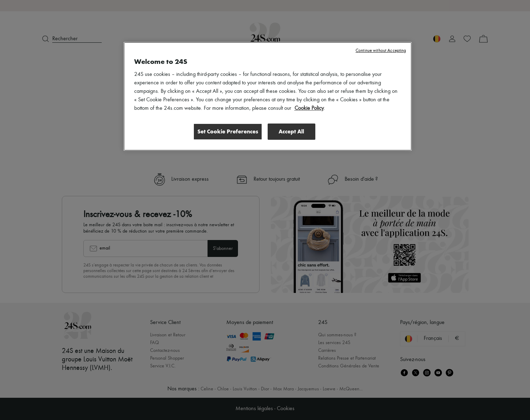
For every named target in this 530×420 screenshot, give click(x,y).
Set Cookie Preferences (228, 131)
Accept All (291, 131)
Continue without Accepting (381, 51)
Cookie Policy (309, 108)
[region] (268, 96)
